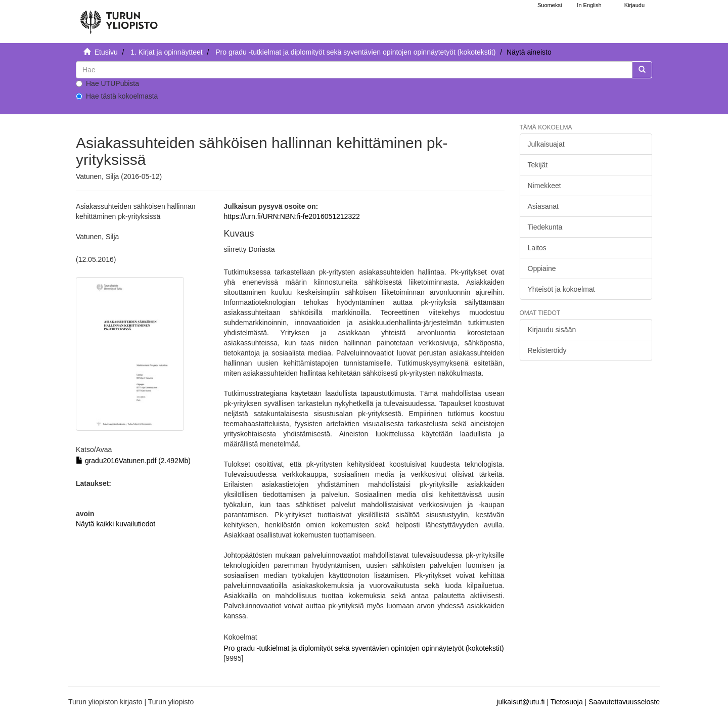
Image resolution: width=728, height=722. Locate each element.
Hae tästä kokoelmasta (117, 96)
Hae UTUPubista (107, 83)
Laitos (537, 248)
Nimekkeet (544, 186)
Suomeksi (550, 5)
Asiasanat (543, 206)
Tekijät (538, 165)
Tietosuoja (567, 702)
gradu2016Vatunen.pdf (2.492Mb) (133, 461)
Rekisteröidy (547, 350)
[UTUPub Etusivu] (119, 18)
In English (589, 5)
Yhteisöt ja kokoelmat (561, 289)
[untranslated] (354, 70)
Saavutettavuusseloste (624, 702)
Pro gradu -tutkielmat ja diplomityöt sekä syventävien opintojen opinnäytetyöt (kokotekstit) (355, 52)
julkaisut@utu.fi (520, 702)
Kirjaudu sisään (552, 330)
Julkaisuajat (546, 144)
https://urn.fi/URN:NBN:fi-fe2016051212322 (291, 216)
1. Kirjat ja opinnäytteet (166, 52)
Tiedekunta (545, 227)
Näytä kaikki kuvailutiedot (116, 524)
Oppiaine (542, 268)
